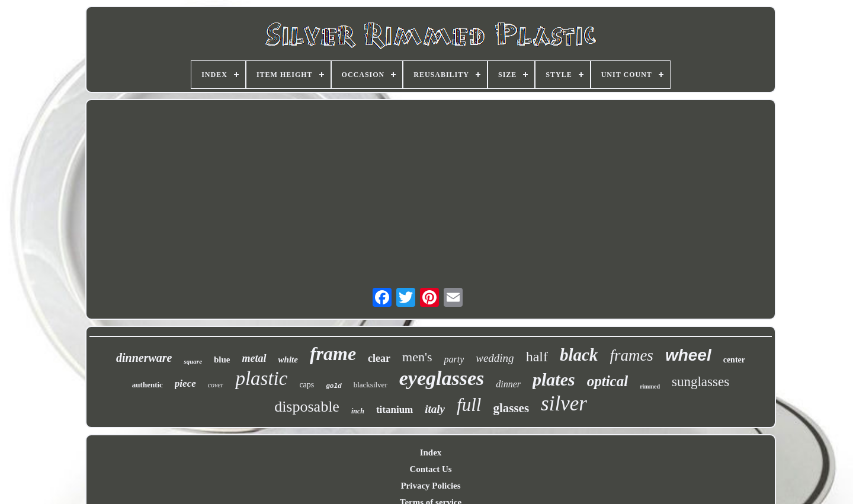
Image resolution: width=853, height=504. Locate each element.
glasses (511, 408)
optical (607, 381)
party (454, 359)
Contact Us (430, 469)
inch (358, 411)
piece (185, 383)
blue (222, 359)
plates (554, 379)
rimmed (650, 386)
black (579, 355)
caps (307, 385)
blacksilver (371, 385)
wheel (688, 355)
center (734, 360)
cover (216, 385)
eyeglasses (442, 378)
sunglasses (700, 382)
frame (333, 354)
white (288, 359)
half (537, 357)
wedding (495, 358)
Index (431, 452)
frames (631, 355)
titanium (395, 410)
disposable (307, 407)
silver (564, 404)
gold (333, 386)
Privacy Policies (430, 486)
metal (254, 358)
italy (435, 409)
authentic (147, 385)
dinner (508, 384)
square (193, 361)
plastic (261, 378)
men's (417, 357)
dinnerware (144, 358)
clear (379, 358)
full (469, 405)
